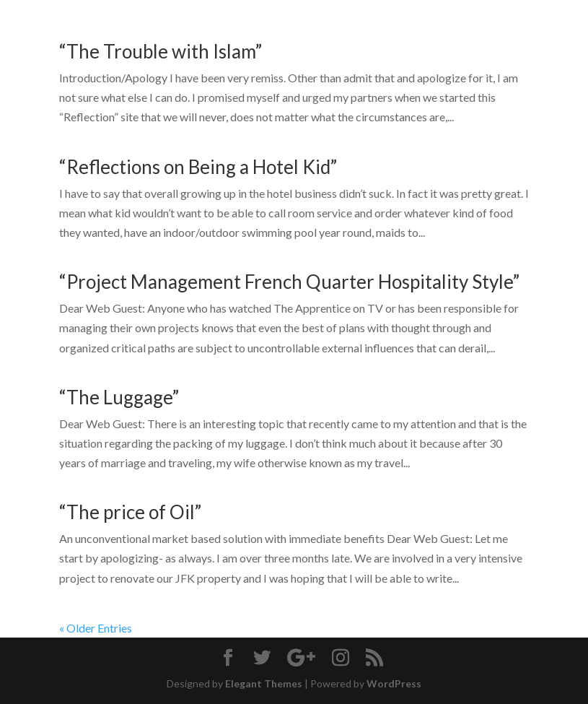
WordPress (394, 683)
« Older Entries (96, 628)
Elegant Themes (264, 683)
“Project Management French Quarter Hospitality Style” (289, 282)
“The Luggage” (119, 397)
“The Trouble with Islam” (161, 51)
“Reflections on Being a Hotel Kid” (198, 167)
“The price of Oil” (130, 512)
